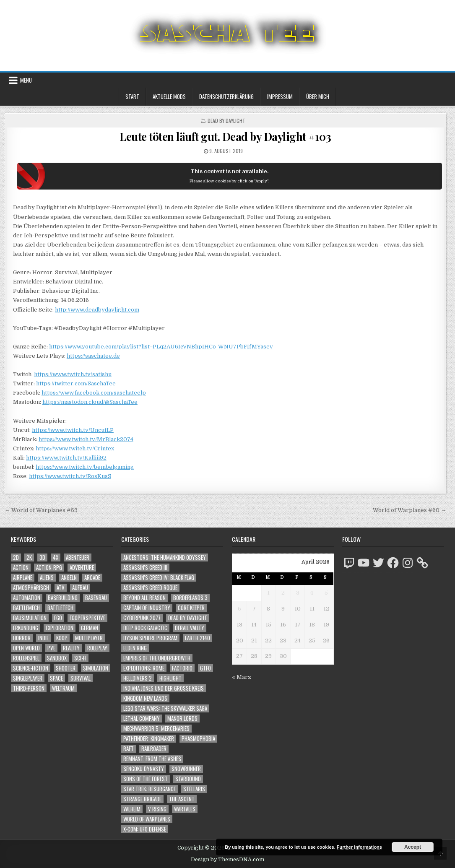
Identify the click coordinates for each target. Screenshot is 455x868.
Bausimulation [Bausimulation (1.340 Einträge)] (30, 618)
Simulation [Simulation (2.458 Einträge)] (96, 668)
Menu (26, 80)
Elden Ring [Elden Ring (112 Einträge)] (135, 648)
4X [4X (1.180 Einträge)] (56, 557)
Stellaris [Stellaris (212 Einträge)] (194, 789)
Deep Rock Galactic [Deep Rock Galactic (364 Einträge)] (145, 628)
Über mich (318, 96)
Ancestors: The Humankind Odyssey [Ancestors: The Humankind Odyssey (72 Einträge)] (165, 557)
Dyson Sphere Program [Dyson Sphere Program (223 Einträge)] (150, 638)
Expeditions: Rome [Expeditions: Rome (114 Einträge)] (144, 668)
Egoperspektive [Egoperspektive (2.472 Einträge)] (87, 618)
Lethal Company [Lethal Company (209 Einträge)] (142, 719)
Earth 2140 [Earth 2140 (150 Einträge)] (198, 638)
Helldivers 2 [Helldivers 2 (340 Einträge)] (138, 678)
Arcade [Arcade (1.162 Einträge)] (92, 578)
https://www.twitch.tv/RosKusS (70, 476)
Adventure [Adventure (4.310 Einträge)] (82, 568)
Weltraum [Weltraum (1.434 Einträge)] (63, 688)
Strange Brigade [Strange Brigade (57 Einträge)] (142, 799)
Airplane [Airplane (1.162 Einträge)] (23, 578)
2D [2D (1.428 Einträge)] (16, 557)
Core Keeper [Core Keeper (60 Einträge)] (191, 608)
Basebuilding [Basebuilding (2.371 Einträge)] (63, 598)
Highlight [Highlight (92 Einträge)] (170, 678)
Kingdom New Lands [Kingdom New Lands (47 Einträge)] (145, 698)
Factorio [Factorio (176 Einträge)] (182, 668)
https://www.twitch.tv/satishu (73, 374)
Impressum (280, 96)
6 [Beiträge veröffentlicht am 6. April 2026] (239, 609)
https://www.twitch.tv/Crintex (75, 448)
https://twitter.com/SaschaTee (76, 383)
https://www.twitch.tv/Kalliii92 (66, 458)
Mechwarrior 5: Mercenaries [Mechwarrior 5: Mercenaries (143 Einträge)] (156, 729)
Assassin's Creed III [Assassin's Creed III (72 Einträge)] (145, 568)
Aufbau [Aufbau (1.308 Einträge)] (80, 588)
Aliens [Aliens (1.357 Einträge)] (47, 578)
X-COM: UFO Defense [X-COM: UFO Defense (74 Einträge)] (145, 829)
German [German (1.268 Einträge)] (90, 628)
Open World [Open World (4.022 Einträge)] (26, 648)
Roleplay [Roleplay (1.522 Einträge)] (97, 648)
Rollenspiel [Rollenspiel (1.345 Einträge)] (26, 658)
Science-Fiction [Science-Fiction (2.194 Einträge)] (31, 668)
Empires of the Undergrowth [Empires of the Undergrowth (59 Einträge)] (157, 658)
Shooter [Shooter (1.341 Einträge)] (66, 668)
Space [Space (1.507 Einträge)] (56, 678)
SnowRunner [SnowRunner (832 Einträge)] (186, 769)
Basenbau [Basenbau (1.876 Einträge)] (96, 598)
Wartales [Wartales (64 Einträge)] (185, 809)
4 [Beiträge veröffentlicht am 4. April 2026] (312, 593)
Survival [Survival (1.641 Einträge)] (81, 678)
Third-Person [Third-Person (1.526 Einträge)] (29, 688)
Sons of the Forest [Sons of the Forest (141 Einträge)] (146, 779)
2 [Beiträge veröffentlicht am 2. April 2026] (283, 593)
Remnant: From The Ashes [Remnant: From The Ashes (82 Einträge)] (152, 759)
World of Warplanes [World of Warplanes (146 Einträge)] (147, 819)
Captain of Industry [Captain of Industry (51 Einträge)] (147, 608)
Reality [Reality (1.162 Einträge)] (71, 648)
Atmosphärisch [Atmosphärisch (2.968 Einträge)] (31, 588)
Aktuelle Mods (169, 96)
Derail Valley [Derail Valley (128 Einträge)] (190, 628)
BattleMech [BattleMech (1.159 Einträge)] (26, 608)
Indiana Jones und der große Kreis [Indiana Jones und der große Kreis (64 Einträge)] (164, 688)
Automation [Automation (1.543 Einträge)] (27, 598)
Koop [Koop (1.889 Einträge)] (62, 638)
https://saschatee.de (93, 356)
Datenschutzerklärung (226, 96)
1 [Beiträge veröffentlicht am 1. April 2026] (268, 593)
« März (242, 677)
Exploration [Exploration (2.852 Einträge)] (60, 628)
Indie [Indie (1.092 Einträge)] (43, 638)
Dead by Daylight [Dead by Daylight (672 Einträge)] (188, 618)
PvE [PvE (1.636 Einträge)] (51, 648)
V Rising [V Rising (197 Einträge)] (157, 809)
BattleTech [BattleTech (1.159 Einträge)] (60, 608)
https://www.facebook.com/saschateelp (94, 393)
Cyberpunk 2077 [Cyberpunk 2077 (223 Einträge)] (142, 618)
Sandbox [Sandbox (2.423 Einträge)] (57, 658)
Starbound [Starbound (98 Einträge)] (188, 779)
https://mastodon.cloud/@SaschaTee (90, 402)
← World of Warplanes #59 (41, 510)
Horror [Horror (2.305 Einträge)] (22, 638)
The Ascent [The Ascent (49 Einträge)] (182, 799)
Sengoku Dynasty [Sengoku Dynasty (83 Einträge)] (144, 769)
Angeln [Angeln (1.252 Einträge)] (69, 578)
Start (132, 96)
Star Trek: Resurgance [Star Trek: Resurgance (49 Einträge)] (149, 789)
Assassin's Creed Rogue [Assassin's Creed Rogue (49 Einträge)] (150, 588)
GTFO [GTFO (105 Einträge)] (205, 668)
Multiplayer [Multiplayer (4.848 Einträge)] (89, 638)
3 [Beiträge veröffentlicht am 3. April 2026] (298, 593)
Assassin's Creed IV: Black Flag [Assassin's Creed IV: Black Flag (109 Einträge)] (159, 578)
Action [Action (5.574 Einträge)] (21, 568)
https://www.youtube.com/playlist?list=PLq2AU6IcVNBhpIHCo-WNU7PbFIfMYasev (161, 347)
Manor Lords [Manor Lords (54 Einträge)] (182, 719)
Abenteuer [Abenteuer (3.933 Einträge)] (78, 557)
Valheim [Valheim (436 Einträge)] (132, 809)
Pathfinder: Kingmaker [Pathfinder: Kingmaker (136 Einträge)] (149, 739)
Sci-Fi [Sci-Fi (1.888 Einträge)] (80, 658)
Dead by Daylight (226, 121)
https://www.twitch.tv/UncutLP (73, 430)
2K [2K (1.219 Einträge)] (29, 557)
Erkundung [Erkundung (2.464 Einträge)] (26, 628)
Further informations (359, 847)
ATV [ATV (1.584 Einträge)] (61, 588)
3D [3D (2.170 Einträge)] (42, 557)
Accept (413, 847)
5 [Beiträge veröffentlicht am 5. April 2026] (326, 593)
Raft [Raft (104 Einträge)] (129, 749)
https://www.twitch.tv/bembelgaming (85, 467)
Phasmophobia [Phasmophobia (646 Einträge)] (198, 739)
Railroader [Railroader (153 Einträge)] (154, 749)
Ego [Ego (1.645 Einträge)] (58, 618)
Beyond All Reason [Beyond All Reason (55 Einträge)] (144, 598)
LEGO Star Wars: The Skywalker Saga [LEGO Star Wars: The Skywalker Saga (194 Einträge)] (165, 708)
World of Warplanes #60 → (409, 510)
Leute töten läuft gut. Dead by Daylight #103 (225, 136)
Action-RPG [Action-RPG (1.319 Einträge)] (49, 568)
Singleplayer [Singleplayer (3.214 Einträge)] (28, 678)
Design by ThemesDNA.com (227, 860)
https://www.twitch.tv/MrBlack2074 (86, 439)
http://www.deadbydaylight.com (97, 310)
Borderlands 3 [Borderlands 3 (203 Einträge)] (190, 598)
